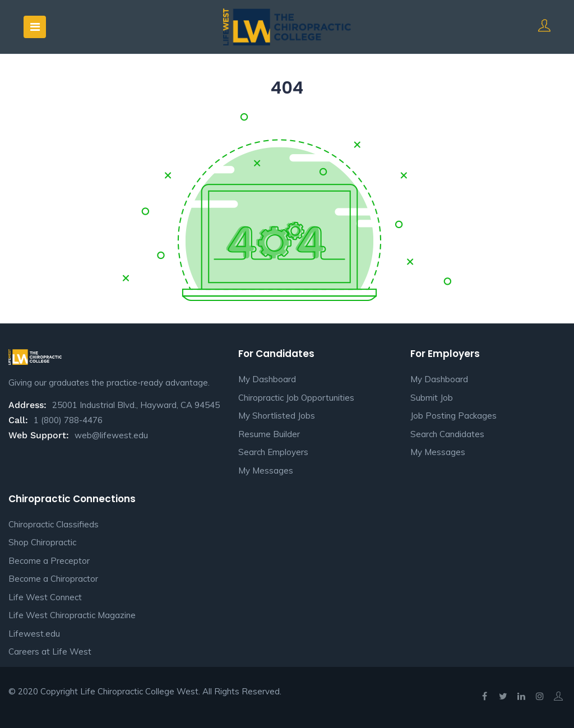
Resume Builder (269, 434)
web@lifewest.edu (111, 435)
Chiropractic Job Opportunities (296, 398)
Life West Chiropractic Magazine (72, 615)
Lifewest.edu (34, 634)
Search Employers (273, 452)
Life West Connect (45, 597)
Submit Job (432, 398)
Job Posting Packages (453, 416)
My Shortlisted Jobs (277, 416)
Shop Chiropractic (42, 542)
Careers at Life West (50, 652)
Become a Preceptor (49, 561)
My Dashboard (267, 379)
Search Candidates (447, 434)
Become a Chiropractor (53, 579)
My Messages (266, 470)
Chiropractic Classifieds (54, 524)
